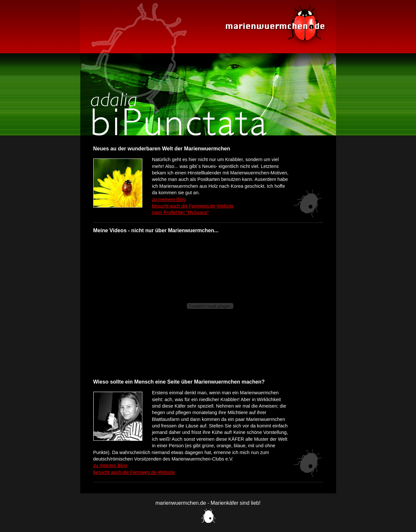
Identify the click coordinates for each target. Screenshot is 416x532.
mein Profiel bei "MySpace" (181, 212)
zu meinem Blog (169, 199)
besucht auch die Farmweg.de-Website (193, 206)
